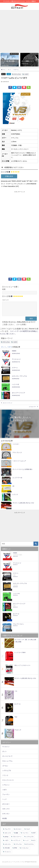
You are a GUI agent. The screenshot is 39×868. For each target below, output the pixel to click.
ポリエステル (30, 847)
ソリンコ (5, 778)
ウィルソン (6, 749)
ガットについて (7, 759)
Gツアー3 (17, 707)
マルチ (28, 832)
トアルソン (6, 787)
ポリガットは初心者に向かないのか (25, 681)
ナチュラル (17, 74)
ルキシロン (6, 816)
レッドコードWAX (20, 655)
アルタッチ (18, 732)
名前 (4, 289)
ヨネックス (6, 811)
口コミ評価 (5, 172)
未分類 (4, 821)
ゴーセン (5, 768)
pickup (6, 839)
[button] (3, 60)
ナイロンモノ (25, 850)
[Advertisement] (19, 31)
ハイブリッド (17, 843)
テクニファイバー (8, 783)
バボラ (9, 74)
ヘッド (4, 802)
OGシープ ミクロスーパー (22, 668)
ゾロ (16, 694)
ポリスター (6, 807)
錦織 (17, 835)
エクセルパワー (33, 409)
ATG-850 (7, 850)
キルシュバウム (7, 763)
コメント (6, 300)
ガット (3, 74)
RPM (16, 850)
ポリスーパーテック (7, 406)
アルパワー (8, 832)
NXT (34, 835)
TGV (16, 719)
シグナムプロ (7, 773)
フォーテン (6, 797)
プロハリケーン (17, 839)
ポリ (34, 843)
